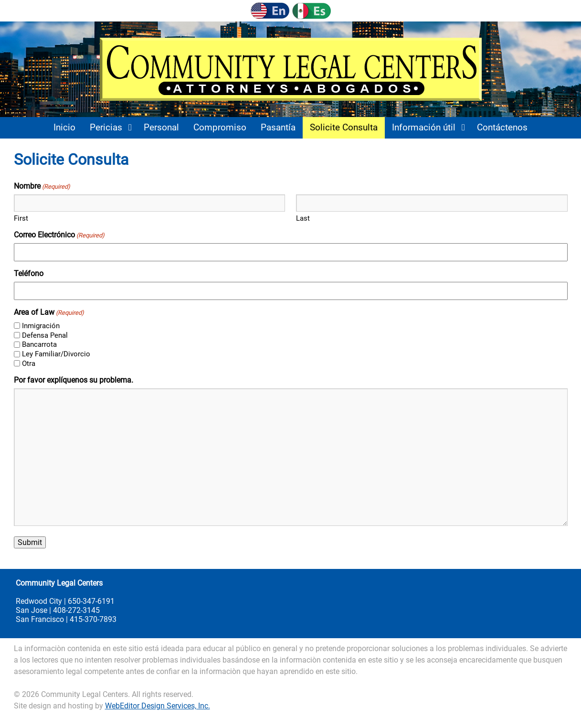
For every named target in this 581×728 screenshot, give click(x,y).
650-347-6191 (91, 601)
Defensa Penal (45, 335)
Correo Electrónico (59, 235)
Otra (29, 364)
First (21, 218)
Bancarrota (39, 344)
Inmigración (41, 326)
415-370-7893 (93, 619)
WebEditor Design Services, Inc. (158, 706)
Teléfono (29, 273)
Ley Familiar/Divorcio (56, 354)
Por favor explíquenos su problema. (74, 380)
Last (303, 218)
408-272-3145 (76, 610)
